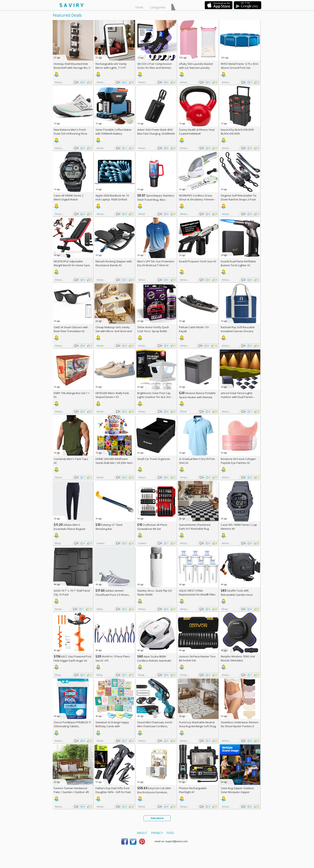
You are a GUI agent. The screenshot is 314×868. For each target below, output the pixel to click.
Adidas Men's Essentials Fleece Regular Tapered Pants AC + (70, 529)
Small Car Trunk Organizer (154, 459)
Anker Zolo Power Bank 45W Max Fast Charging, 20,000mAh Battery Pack (156, 134)
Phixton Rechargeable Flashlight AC (193, 790)
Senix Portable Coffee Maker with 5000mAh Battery (114, 132)
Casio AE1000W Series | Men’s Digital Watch (69, 197)
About (142, 833)
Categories (158, 7)
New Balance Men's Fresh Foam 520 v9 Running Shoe (70, 132)
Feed (170, 833)
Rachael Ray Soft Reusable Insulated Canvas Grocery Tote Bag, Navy (238, 331)
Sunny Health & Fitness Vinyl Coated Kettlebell (197, 132)
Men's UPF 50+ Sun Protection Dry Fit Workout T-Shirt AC (156, 263)
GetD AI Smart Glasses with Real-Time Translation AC (71, 329)
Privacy (157, 833)
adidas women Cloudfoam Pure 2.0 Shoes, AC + (112, 595)
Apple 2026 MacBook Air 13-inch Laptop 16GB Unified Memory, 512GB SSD (113, 199)
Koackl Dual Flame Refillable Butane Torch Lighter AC (238, 263)
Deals (139, 7)
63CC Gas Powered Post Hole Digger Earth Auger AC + (73, 660)
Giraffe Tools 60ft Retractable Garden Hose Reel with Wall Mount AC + (238, 595)
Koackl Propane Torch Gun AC (198, 261)
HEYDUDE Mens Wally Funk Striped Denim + (112, 395)
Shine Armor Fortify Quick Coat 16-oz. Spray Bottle (153, 329)
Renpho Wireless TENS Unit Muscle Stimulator (238, 658)
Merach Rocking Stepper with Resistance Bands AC (114, 263)
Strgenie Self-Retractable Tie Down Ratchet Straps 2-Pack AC (239, 199)
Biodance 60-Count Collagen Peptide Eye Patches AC (238, 461)
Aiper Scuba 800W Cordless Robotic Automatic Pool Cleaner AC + (154, 660)
